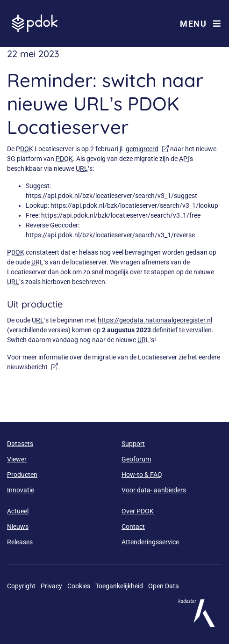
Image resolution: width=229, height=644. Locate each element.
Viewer (17, 459)
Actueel (18, 511)
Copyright (21, 586)
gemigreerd (147, 149)
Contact (133, 527)
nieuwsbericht (32, 367)
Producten (22, 475)
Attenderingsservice (150, 542)
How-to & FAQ (142, 475)
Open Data (164, 586)
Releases (20, 542)
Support (133, 444)
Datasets (20, 444)
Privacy (51, 586)
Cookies (79, 586)
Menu (200, 24)
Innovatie (21, 490)
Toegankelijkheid (119, 586)
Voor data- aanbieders (154, 490)
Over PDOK (138, 511)
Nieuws (18, 527)
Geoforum (136, 459)
